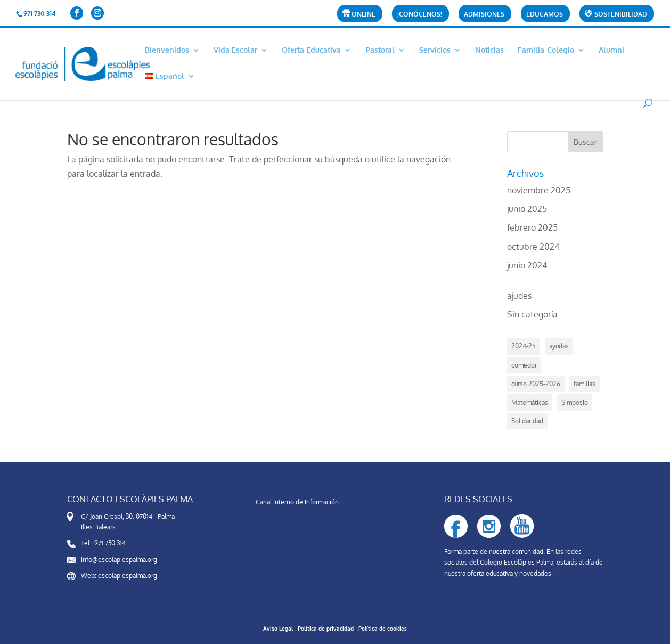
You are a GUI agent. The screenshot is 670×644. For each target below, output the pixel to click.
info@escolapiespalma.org (119, 560)
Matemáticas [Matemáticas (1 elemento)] (530, 402)
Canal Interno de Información (297, 502)
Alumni (611, 50)
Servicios (435, 50)
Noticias (489, 50)
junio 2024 (527, 265)
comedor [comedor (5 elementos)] (524, 365)
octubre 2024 (533, 247)
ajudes (519, 296)
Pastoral (380, 50)
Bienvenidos (167, 50)
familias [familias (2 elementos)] (585, 384)
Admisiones (484, 15)
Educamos (545, 15)
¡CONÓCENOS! (420, 15)
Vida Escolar (235, 50)
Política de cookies (383, 629)
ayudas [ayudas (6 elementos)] (559, 346)
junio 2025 (527, 209)
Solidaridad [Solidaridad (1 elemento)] (527, 421)
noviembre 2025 (539, 190)
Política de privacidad (326, 629)
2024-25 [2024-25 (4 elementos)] (524, 346)
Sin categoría (532, 314)
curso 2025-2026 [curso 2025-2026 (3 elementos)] (536, 384)
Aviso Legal (278, 629)
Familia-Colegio (546, 50)
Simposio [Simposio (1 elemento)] (575, 402)
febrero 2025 (532, 227)
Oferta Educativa (311, 50)
